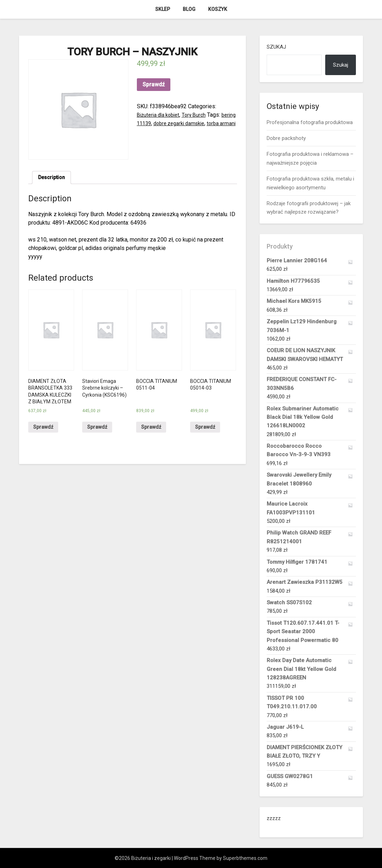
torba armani (152, 132)
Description (53, 178)
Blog (189, 9)
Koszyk (218, 9)
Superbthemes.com (245, 858)
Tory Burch (199, 115)
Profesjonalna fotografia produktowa (310, 122)
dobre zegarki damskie (201, 123)
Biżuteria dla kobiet (160, 115)
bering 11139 (153, 123)
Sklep (163, 9)
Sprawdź (154, 84)
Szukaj (276, 47)
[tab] (53, 178)
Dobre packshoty (286, 138)
